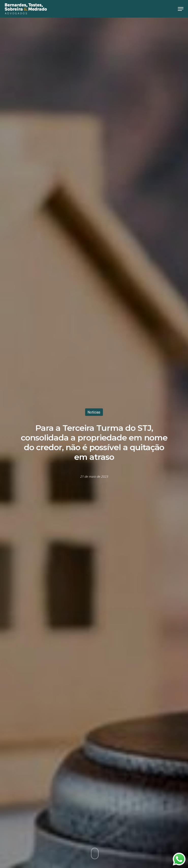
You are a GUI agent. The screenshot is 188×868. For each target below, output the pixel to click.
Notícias (94, 412)
